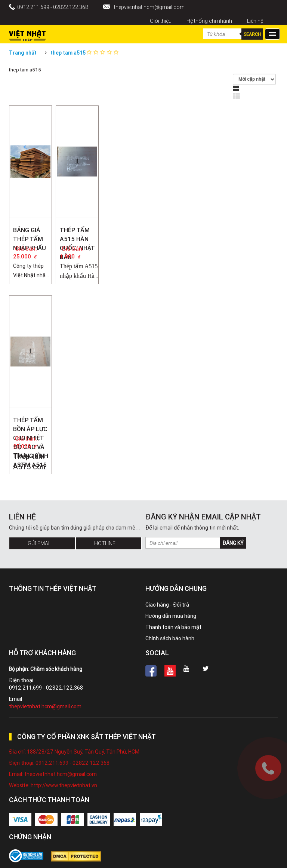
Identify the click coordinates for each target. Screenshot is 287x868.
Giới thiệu (161, 21)
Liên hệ (255, 21)
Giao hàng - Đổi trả (167, 605)
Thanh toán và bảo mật (173, 627)
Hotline (105, 543)
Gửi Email (40, 543)
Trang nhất (23, 53)
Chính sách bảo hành (170, 638)
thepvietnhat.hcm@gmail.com (149, 7)
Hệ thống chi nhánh (209, 21)
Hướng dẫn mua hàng (171, 616)
